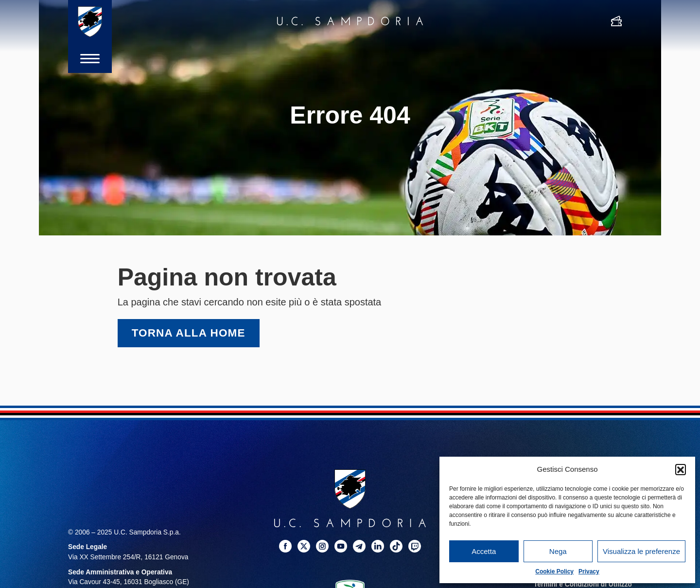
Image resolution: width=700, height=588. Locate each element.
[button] (681, 469)
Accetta (484, 551)
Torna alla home (189, 333)
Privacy (589, 571)
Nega (558, 551)
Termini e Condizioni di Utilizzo (583, 584)
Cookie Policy (554, 571)
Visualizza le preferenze (641, 551)
